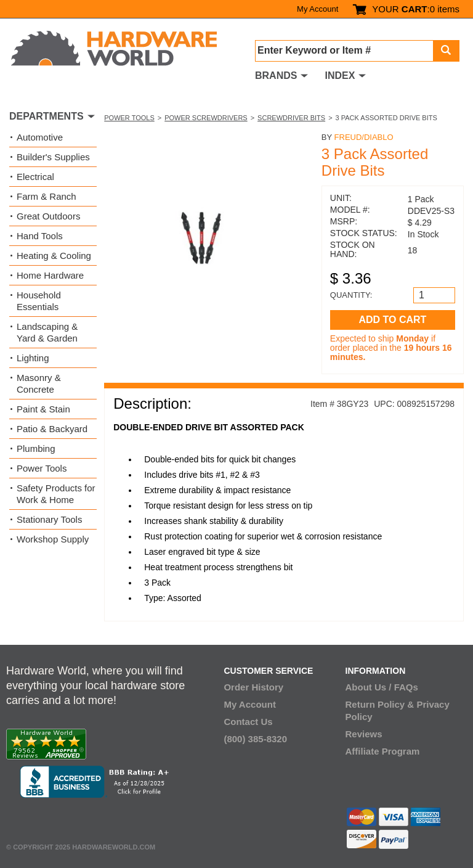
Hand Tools (40, 236)
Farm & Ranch (46, 196)
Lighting (33, 358)
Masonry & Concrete (39, 383)
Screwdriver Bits (291, 118)
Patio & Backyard (52, 429)
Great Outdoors (48, 216)
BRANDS (276, 76)
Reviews (364, 734)
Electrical (35, 177)
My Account (317, 9)
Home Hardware (50, 275)
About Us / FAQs (382, 687)
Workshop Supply (53, 539)
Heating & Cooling (54, 256)
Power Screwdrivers (206, 118)
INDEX (340, 76)
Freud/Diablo (364, 137)
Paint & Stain (43, 409)
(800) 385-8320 (255, 739)
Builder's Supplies (53, 157)
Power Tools (129, 118)
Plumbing (36, 448)
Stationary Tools (49, 519)
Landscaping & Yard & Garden (47, 332)
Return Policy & (380, 704)
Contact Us (248, 722)
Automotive (40, 137)
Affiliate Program (383, 751)
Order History (253, 687)
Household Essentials (39, 301)
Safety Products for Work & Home (56, 494)
